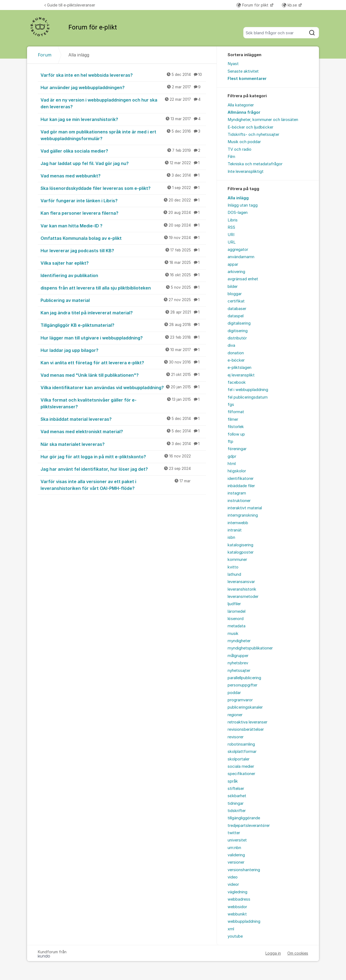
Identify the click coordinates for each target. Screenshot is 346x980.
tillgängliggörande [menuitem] (244, 818)
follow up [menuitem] (236, 434)
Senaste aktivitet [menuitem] (243, 71)
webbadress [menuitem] (239, 899)
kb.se (290, 5)
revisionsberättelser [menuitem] (246, 729)
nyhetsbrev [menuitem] (238, 663)
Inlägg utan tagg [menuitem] (243, 205)
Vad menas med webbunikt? (123, 176)
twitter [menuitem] (234, 833)
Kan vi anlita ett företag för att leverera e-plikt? (123, 362)
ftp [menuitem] (230, 442)
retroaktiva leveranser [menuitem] (247, 722)
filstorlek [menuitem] (236, 427)
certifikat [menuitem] (236, 301)
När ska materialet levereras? (123, 444)
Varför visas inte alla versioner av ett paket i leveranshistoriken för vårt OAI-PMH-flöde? (123, 485)
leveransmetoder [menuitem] (243, 597)
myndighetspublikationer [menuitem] (250, 648)
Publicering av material (123, 300)
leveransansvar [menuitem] (241, 582)
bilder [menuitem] (233, 287)
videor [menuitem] (233, 884)
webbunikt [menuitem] (237, 914)
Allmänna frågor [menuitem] (244, 112)
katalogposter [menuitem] (241, 552)
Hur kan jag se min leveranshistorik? (123, 119)
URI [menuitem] (231, 235)
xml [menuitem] (231, 929)
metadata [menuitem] (237, 626)
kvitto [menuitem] (233, 567)
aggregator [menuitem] (238, 250)
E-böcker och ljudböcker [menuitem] (250, 127)
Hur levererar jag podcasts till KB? (123, 250)
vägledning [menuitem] (237, 892)
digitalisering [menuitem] (239, 323)
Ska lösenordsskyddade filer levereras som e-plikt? (123, 188)
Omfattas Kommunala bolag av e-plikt (123, 238)
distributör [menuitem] (237, 338)
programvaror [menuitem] (240, 700)
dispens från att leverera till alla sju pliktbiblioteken (123, 288)
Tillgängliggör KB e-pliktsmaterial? (123, 325)
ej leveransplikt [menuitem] (241, 375)
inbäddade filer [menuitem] (241, 486)
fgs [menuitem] (231, 405)
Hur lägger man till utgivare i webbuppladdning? (123, 338)
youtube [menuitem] (235, 936)
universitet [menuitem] (237, 840)
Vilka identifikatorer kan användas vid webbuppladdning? (123, 387)
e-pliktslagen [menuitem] (239, 368)
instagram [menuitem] (237, 493)
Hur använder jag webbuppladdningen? (123, 87)
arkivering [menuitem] (236, 272)
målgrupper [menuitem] (238, 656)
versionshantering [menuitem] (244, 870)
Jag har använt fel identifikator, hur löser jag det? (123, 469)
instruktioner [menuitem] (239, 501)
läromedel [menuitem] (237, 611)
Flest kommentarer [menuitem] (247, 79)
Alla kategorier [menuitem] (241, 105)
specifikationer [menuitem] (241, 774)
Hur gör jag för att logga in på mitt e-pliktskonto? (123, 456)
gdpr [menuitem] (232, 456)
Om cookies (298, 953)
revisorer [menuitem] (236, 737)
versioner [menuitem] (236, 862)
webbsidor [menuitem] (237, 907)
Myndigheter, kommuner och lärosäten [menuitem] (263, 120)
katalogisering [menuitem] (240, 545)
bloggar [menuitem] (235, 294)
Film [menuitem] (231, 157)
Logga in (273, 953)
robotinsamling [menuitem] (241, 744)
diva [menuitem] (231, 345)
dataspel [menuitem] (236, 316)
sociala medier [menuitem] (241, 766)
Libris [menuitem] (233, 220)
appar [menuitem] (233, 264)
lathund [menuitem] (234, 574)
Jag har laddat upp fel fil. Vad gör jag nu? (123, 163)
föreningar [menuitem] (237, 449)
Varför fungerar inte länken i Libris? (123, 200)
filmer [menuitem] (233, 419)
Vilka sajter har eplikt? (123, 263)
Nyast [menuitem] (233, 64)
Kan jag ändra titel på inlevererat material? (123, 312)
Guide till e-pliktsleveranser (70, 5)
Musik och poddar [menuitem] (244, 142)
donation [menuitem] (236, 353)
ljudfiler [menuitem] (234, 604)
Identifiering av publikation (123, 275)
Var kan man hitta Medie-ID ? (123, 225)
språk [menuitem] (233, 781)
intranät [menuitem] (235, 530)
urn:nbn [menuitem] (234, 848)
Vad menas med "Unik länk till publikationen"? (123, 375)
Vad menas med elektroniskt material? (123, 431)
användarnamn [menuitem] (241, 257)
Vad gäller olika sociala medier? (123, 151)
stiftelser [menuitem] (236, 789)
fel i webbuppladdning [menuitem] (248, 390)
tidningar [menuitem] (236, 803)
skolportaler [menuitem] (239, 759)
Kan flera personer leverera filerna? (123, 213)
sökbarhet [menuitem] (237, 796)
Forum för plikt (253, 5)
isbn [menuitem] (231, 537)
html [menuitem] (232, 464)
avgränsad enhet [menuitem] (243, 279)
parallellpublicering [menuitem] (244, 678)
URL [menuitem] (232, 242)
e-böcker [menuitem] (236, 360)
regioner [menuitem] (235, 715)
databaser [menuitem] (237, 309)
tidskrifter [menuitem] (237, 811)
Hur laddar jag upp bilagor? (123, 350)
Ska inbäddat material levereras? (123, 419)
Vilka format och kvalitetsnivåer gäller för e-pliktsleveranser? (123, 403)
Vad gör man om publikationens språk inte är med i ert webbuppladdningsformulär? (123, 135)
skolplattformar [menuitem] (242, 752)
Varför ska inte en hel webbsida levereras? (123, 75)
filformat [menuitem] (236, 412)
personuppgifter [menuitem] (242, 685)
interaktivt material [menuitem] (245, 508)
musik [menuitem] (233, 634)
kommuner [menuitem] (237, 560)
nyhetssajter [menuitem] (239, 671)
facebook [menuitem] (237, 382)
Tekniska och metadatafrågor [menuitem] (255, 164)
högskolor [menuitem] (237, 471)
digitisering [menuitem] (238, 331)
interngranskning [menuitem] (243, 515)
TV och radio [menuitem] (239, 149)
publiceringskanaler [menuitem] (245, 707)
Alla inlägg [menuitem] (238, 198)
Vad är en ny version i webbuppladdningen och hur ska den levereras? (123, 103)
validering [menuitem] (236, 855)
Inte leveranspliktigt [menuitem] (246, 171)
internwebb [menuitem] (238, 523)
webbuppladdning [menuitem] (244, 921)
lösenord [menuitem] (236, 619)
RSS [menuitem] (231, 227)
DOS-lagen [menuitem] (238, 213)
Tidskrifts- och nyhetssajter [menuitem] (253, 134)
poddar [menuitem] (234, 693)
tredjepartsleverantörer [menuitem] (249, 826)
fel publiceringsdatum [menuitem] (248, 397)
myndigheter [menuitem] (239, 641)
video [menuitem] (233, 877)
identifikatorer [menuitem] (241, 479)
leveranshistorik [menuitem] (242, 589)
